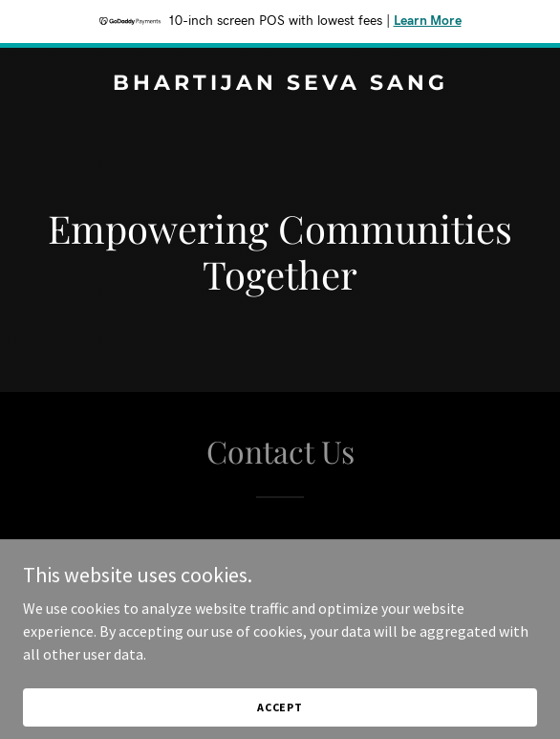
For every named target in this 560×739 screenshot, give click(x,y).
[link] (280, 84)
